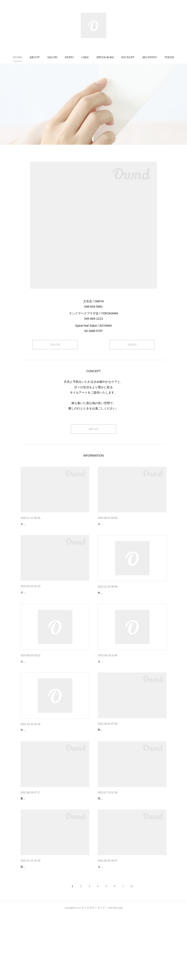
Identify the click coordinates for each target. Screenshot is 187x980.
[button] (17, 57)
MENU (69, 57)
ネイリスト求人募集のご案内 (40, 524)
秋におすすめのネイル (113, 763)
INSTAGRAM (105, 57)
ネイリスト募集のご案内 (114, 524)
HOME (17, 57)
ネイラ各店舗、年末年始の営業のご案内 (124, 604)
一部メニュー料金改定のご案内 (41, 763)
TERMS (169, 57)
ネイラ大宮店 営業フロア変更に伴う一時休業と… (132, 683)
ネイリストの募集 (110, 842)
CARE (85, 57)
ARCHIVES (149, 57)
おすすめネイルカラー (35, 842)
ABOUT (35, 57)
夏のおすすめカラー (34, 922)
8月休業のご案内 (32, 683)
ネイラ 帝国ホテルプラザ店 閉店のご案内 (48, 603)
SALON (52, 57)
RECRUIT (128, 57)
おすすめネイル (108, 922)
